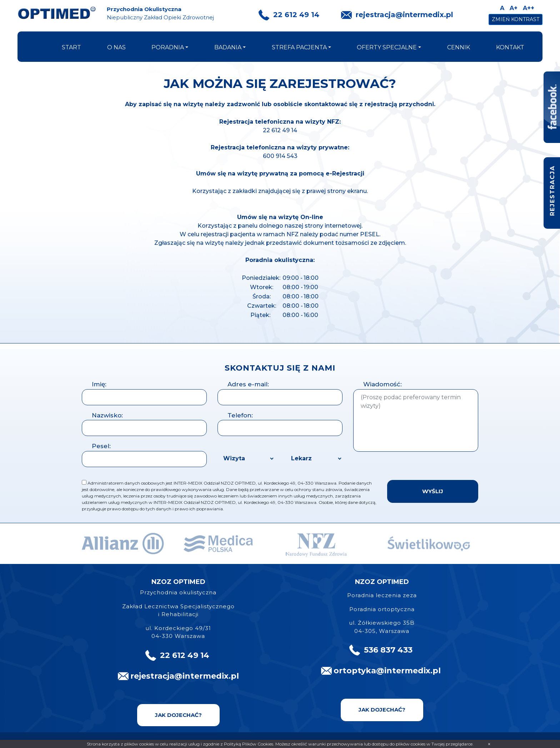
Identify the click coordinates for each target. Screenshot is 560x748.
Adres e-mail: (248, 384)
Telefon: (240, 415)
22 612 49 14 (296, 15)
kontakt (510, 47)
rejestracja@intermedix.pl (404, 15)
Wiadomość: (382, 384)
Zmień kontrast (516, 19)
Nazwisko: (107, 415)
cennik (459, 47)
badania (228, 47)
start (71, 47)
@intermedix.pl (408, 671)
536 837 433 (388, 650)
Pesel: (101, 446)
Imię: (99, 384)
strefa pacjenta (299, 47)
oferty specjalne (387, 47)
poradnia (168, 47)
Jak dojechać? (178, 715)
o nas (116, 47)
